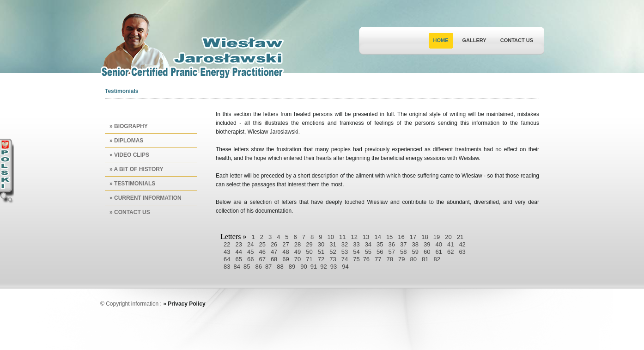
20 (448, 237)
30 (321, 244)
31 (333, 244)
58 (403, 252)
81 (425, 259)
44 (238, 252)
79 (401, 259)
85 (247, 267)
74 (345, 259)
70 (298, 259)
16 (401, 237)
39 (427, 244)
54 (356, 252)
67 (262, 259)
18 (425, 237)
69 (286, 259)
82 (437, 259)
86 (258, 267)
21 (460, 237)
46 (262, 252)
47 (274, 252)
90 (304, 267)
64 (227, 259)
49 (298, 252)
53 (345, 252)
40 (438, 244)
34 (368, 244)
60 (427, 252)
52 (333, 252)
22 (227, 244)
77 (378, 259)
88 (280, 267)
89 (292, 267)
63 (462, 252)
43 (227, 252)
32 (345, 244)
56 (380, 252)
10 (331, 237)
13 (366, 237)
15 (389, 237)
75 (356, 259)
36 (392, 244)
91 (314, 267)
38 (415, 244)
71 (309, 259)
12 (354, 237)
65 (238, 259)
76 (366, 259)
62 (450, 252)
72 (321, 259)
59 (415, 252)
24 (250, 244)
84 (237, 267)
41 (450, 244)
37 (403, 244)
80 (413, 259)
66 (250, 259)
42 (462, 244)
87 (268, 267)
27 (286, 244)
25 (262, 244)
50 (309, 252)
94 (345, 267)
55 (368, 252)
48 (286, 252)
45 (250, 252)
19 (437, 237)
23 (238, 244)
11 (342, 237)
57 (392, 252)
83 (227, 267)
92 (323, 267)
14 (377, 237)
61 (438, 252)
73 (333, 259)
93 (334, 267)
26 (274, 244)
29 (309, 244)
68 (274, 259)
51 (321, 252)
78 (390, 259)
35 (380, 244)
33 (356, 244)
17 (413, 237)
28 (298, 244)
